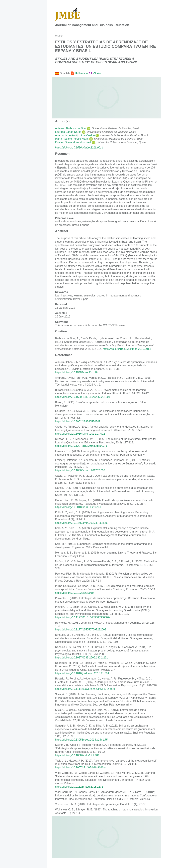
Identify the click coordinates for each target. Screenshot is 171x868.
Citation (98, 73)
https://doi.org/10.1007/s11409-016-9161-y (80, 767)
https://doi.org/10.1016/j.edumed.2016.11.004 (82, 673)
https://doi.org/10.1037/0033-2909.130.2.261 (81, 658)
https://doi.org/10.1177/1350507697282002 (81, 630)
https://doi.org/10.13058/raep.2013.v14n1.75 (81, 740)
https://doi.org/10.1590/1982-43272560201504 (83, 397)
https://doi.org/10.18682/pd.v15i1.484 (77, 755)
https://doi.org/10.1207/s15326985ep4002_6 (81, 446)
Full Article (81, 73)
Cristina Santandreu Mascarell (73, 142)
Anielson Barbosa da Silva (71, 128)
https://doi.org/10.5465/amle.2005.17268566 (81, 523)
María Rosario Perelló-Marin (72, 139)
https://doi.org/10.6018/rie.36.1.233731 (78, 507)
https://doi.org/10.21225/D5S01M (75, 593)
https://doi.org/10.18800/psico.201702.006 (80, 470)
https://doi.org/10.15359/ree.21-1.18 (76, 372)
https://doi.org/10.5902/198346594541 (78, 421)
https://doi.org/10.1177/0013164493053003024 (83, 617)
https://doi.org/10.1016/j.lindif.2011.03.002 (80, 434)
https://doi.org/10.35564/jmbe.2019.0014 (79, 148)
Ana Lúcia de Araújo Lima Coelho (75, 135)
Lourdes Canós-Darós (68, 132)
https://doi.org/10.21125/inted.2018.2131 (79, 787)
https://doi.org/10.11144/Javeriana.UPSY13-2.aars (85, 689)
